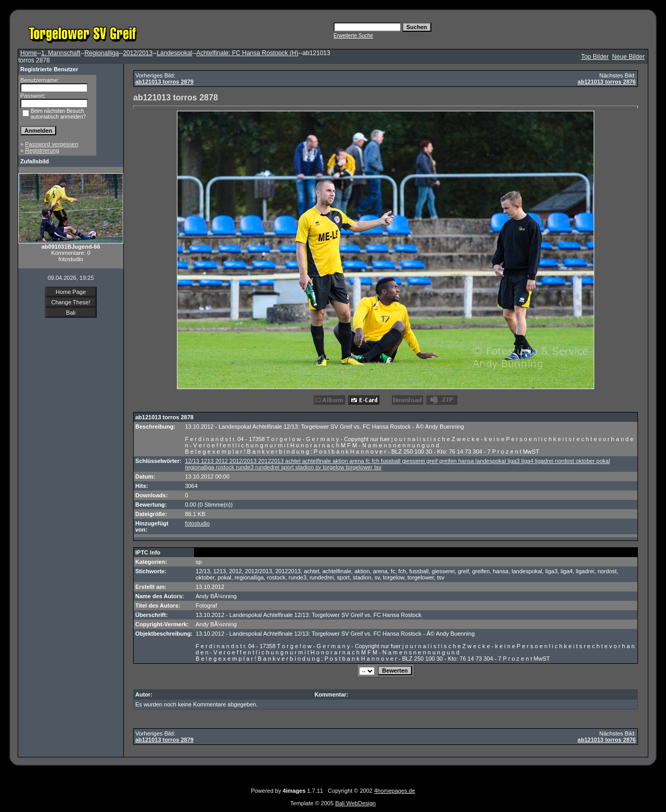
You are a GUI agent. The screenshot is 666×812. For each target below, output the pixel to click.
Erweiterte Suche (353, 36)
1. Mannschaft (61, 53)
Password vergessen (52, 144)
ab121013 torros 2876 (607, 82)
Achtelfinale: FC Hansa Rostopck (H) (247, 53)
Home (29, 53)
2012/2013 (138, 53)
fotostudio (197, 523)
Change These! (71, 302)
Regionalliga (101, 53)
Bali (71, 313)
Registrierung (42, 150)
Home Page (71, 292)
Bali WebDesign (355, 803)
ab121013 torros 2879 (164, 82)
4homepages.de (395, 791)
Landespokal (174, 53)
